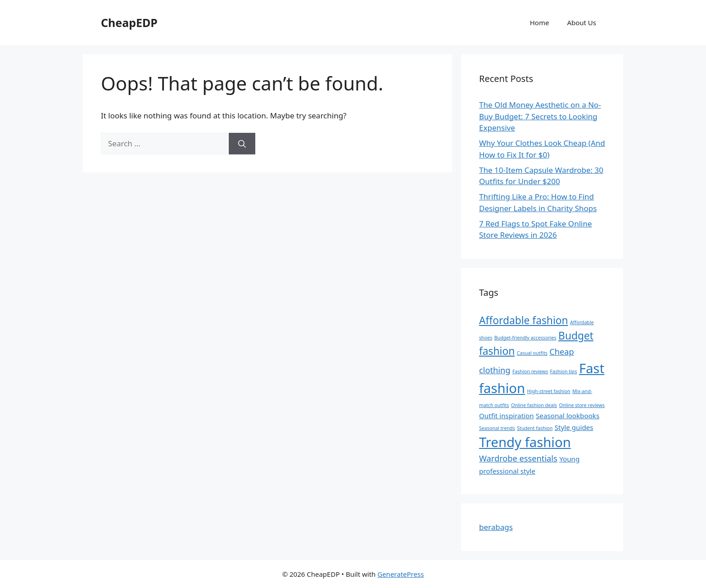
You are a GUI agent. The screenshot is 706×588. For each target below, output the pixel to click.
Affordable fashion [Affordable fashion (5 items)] (524, 320)
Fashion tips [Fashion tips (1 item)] (564, 371)
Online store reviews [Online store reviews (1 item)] (582, 405)
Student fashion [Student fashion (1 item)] (535, 428)
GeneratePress (401, 574)
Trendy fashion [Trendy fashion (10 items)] (525, 442)
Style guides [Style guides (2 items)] (574, 427)
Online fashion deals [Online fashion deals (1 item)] (534, 405)
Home (540, 23)
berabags (496, 527)
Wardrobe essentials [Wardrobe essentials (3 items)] (518, 458)
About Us (582, 23)
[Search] (242, 144)
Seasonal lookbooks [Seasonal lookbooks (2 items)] (568, 416)
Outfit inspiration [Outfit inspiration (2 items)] (507, 416)
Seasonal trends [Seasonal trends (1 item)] (497, 428)
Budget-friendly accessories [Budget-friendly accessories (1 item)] (525, 338)
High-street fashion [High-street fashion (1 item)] (549, 391)
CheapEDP (129, 23)
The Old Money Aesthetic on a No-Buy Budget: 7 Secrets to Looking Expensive (540, 116)
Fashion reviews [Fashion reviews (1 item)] (530, 371)
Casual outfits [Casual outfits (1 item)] (532, 353)
